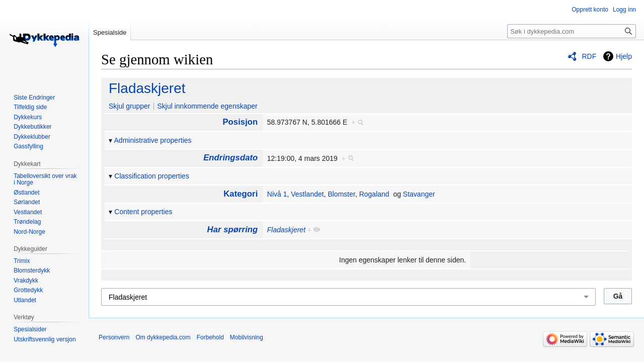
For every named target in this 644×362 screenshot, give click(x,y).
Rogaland (374, 194)
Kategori (240, 194)
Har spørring (233, 230)
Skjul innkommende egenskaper (207, 106)
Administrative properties (153, 140)
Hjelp (624, 56)
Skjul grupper (130, 106)
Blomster (341, 194)
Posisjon (240, 122)
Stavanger (419, 194)
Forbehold (210, 337)
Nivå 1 (277, 194)
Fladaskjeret (147, 88)
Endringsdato (230, 158)
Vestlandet (307, 194)
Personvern (114, 337)
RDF (589, 56)
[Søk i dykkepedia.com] (572, 31)
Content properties (143, 212)
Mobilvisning (247, 337)
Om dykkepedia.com (163, 337)
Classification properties (152, 176)
